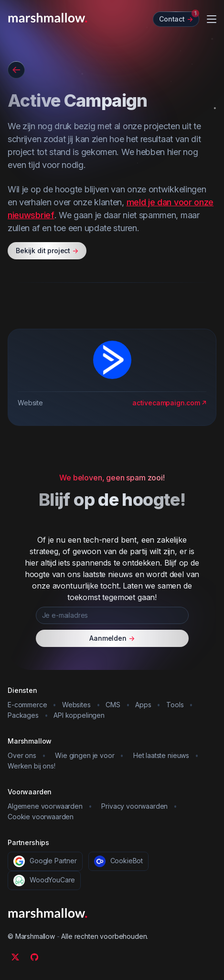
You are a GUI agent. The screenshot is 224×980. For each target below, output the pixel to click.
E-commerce (27, 705)
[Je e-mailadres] (112, 615)
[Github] (34, 957)
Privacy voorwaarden (134, 806)
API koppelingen (79, 715)
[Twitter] (15, 957)
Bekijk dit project (47, 251)
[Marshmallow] (48, 18)
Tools (175, 705)
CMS (113, 705)
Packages (23, 715)
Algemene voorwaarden (45, 806)
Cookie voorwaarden (41, 817)
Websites (76, 705)
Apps (143, 705)
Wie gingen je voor (85, 755)
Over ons (22, 755)
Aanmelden (112, 638)
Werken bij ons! (32, 766)
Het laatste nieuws (161, 755)
